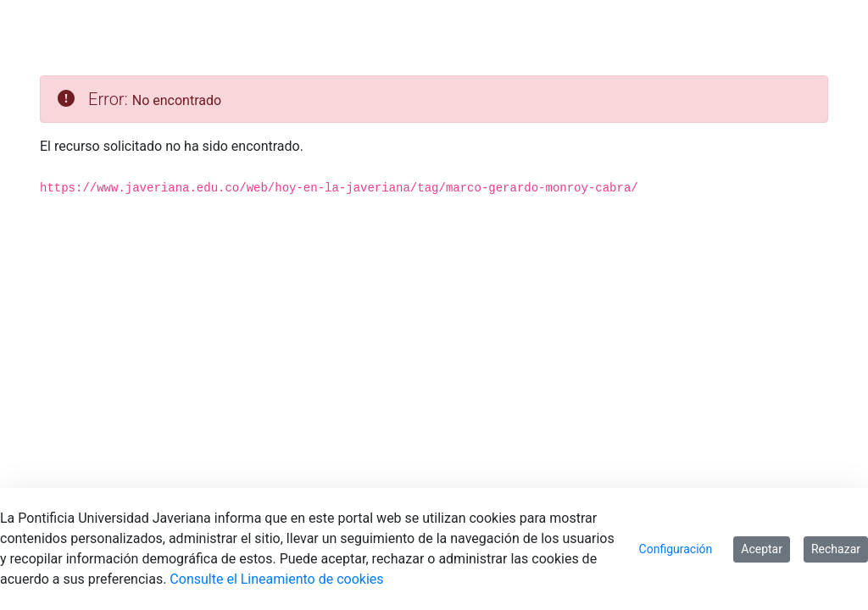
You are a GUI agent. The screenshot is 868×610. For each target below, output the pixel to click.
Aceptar (762, 549)
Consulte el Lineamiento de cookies (276, 579)
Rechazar (836, 549)
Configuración (676, 549)
